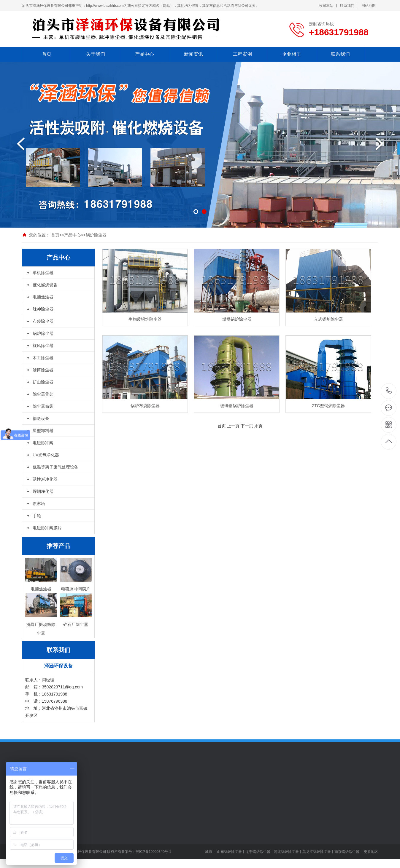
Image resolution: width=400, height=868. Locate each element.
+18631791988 (389, 391)
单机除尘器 (43, 273)
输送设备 (41, 418)
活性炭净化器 (45, 479)
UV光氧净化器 (46, 455)
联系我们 (347, 6)
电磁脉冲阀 (43, 443)
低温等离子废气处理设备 (55, 467)
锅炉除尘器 (96, 235)
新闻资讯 (193, 54)
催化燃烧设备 (45, 285)
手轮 (37, 516)
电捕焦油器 (43, 297)
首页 (47, 54)
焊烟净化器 (43, 491)
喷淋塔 (39, 503)
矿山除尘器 (43, 382)
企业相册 (291, 54)
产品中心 (145, 54)
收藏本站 (326, 6)
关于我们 (96, 54)
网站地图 (369, 6)
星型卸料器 (43, 431)
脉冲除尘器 (43, 309)
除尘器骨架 (43, 394)
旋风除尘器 (43, 346)
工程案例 (242, 54)
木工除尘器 (43, 358)
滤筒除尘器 (43, 370)
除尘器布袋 (43, 406)
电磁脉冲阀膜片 (47, 528)
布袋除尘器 (43, 321)
